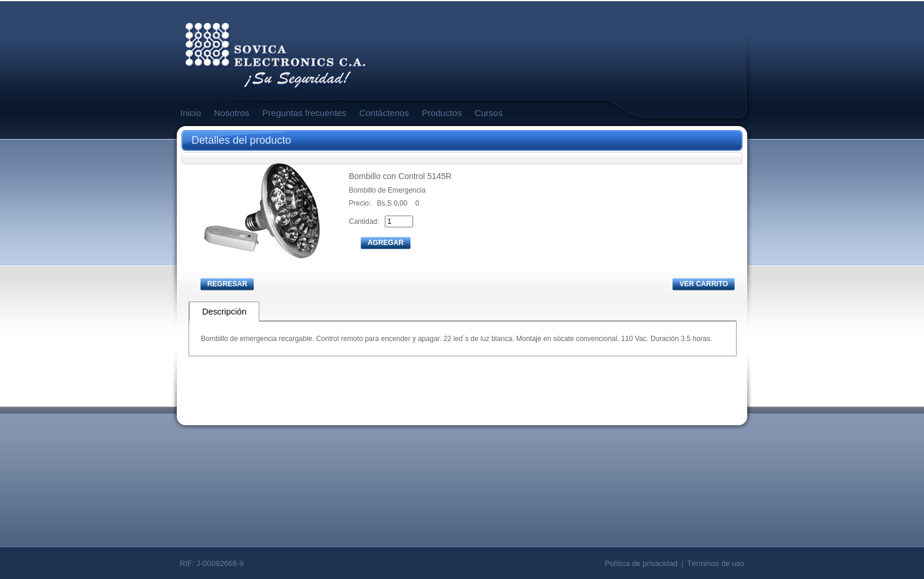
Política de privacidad (641, 563)
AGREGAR (386, 243)
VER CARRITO (704, 284)
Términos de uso (716, 563)
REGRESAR (227, 284)
